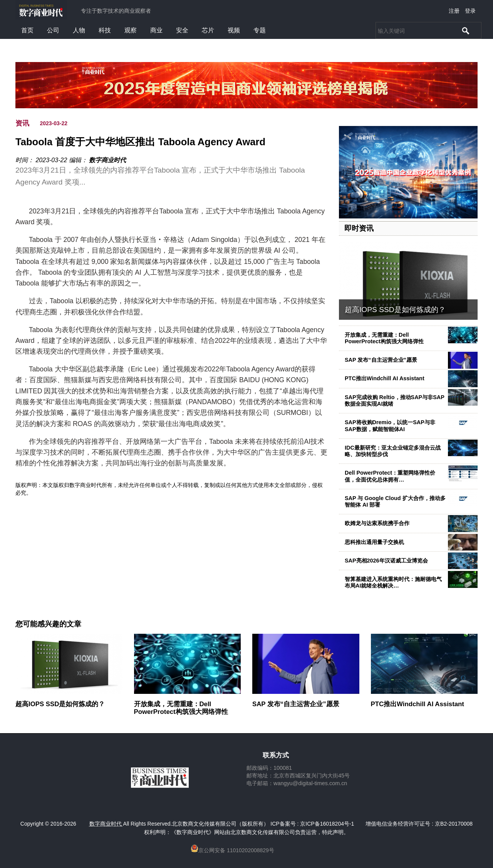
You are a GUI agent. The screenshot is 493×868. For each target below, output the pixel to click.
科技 (105, 30)
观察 (131, 30)
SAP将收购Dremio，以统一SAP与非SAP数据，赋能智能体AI (390, 426)
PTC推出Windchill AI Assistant (385, 378)
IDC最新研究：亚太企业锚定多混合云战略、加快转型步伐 (393, 451)
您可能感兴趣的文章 (48, 624)
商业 (156, 30)
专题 (260, 30)
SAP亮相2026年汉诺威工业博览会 (386, 561)
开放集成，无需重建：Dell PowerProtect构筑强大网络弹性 (384, 338)
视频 (234, 30)
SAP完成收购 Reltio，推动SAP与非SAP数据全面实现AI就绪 (395, 400)
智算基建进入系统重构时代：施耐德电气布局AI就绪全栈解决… (393, 582)
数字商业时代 (107, 160)
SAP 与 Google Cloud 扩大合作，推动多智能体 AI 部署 (395, 501)
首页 (27, 30)
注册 (454, 11)
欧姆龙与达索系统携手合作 (377, 523)
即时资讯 (359, 228)
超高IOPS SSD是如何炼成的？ (395, 310)
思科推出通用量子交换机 (374, 542)
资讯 (22, 123)
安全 (182, 30)
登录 (470, 11)
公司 (53, 30)
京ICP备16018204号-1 (327, 824)
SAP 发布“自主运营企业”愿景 (381, 360)
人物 (79, 30)
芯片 (208, 30)
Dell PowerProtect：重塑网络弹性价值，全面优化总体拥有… (390, 476)
